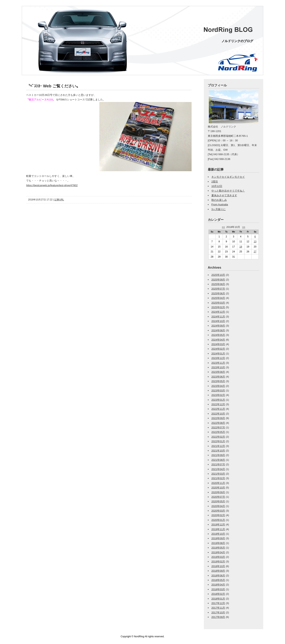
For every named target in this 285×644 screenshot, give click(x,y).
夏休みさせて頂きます (224, 195)
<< (223, 227)
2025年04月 (218, 298)
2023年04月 (218, 386)
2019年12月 (218, 525)
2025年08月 (218, 284)
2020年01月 (218, 520)
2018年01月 (218, 599)
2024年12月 (218, 312)
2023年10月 (218, 367)
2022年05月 (218, 432)
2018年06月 (218, 576)
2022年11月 (218, 409)
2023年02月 (218, 395)
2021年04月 (218, 469)
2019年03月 (218, 557)
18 (241, 247)
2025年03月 (218, 303)
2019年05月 (218, 548)
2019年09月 (218, 538)
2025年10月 (218, 275)
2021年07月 (218, 464)
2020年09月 (218, 492)
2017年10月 (218, 612)
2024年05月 (218, 335)
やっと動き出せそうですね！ (228, 191)
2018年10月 (218, 566)
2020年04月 (218, 506)
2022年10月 (218, 414)
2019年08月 (218, 543)
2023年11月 (218, 363)
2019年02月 (218, 561)
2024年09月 (218, 326)
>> (244, 227)
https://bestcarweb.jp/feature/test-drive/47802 (52, 185)
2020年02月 (218, 515)
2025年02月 (218, 307)
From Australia (220, 204)
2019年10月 (218, 534)
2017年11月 (218, 608)
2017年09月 (218, 617)
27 (255, 252)
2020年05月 (218, 501)
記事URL (59, 200)
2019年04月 (218, 552)
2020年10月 (218, 488)
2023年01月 (218, 400)
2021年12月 (218, 446)
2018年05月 (218, 580)
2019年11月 (218, 529)
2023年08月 (218, 372)
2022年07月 (218, 427)
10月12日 (217, 186)
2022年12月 (218, 404)
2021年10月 (218, 451)
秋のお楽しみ (219, 200)
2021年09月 (218, 455)
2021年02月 (218, 478)
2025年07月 (218, 289)
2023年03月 (218, 390)
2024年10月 (218, 321)
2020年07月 (218, 497)
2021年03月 (218, 474)
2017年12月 (218, 603)
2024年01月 (218, 354)
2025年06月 (218, 293)
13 (255, 242)
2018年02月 (218, 594)
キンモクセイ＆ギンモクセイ (228, 177)
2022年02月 (218, 437)
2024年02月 (218, 349)
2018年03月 (218, 589)
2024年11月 (218, 317)
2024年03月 (218, 344)
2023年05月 (218, 381)
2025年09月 (218, 280)
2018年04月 (218, 585)
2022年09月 (218, 418)
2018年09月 (218, 571)
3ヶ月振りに (218, 209)
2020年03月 (218, 511)
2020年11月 (218, 483)
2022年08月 (218, 423)
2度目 (215, 182)
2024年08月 (218, 330)
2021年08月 (218, 460)
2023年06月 (218, 377)
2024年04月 (218, 340)
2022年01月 (218, 441)
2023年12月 (218, 358)
